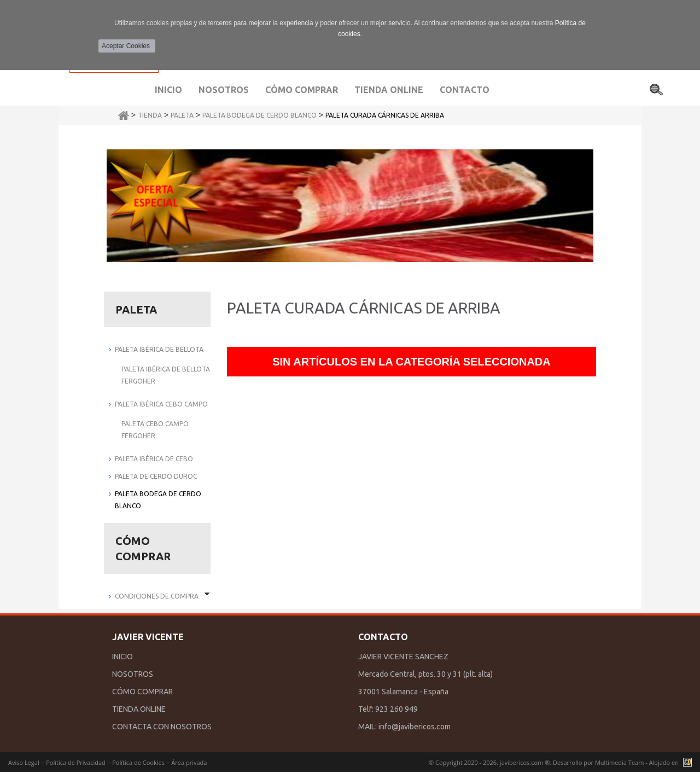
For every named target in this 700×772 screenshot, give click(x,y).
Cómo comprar (302, 90)
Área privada (189, 762)
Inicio (168, 90)
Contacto (465, 90)
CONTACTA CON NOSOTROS (162, 727)
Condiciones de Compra (157, 596)
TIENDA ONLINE (139, 709)
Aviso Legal (24, 762)
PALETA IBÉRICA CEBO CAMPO (161, 404)
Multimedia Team (619, 762)
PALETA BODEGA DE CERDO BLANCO (259, 115)
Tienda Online (389, 90)
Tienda (150, 115)
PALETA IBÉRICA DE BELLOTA (159, 349)
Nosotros (224, 90)
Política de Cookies (138, 762)
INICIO (122, 657)
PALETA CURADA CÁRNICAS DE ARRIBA (385, 115)
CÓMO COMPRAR (142, 692)
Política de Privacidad (76, 762)
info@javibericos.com (415, 727)
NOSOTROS (133, 674)
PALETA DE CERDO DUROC (156, 476)
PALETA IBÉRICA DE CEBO (154, 459)
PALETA (182, 115)
